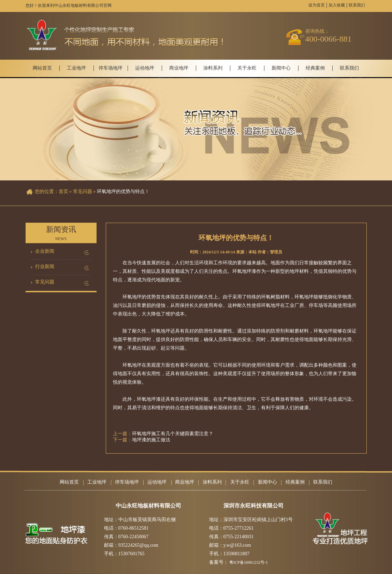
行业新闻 (45, 267)
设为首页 (317, 5)
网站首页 (42, 68)
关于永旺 (247, 68)
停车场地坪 (111, 68)
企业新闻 (45, 251)
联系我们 (357, 5)
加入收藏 (337, 5)
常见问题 (45, 282)
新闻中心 (281, 68)
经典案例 (315, 68)
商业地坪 (179, 68)
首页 (63, 192)
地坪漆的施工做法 (151, 440)
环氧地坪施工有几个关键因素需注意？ (173, 434)
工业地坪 (76, 68)
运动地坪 (145, 68)
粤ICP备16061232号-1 (249, 562)
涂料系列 (213, 68)
